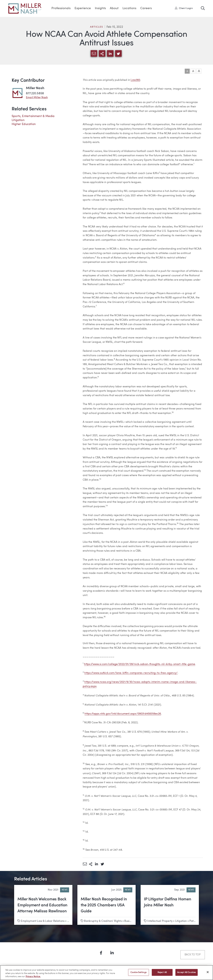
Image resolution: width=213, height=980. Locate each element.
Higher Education (24, 124)
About (114, 8)
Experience (83, 8)
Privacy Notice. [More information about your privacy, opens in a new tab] (33, 978)
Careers (146, 8)
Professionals (61, 8)
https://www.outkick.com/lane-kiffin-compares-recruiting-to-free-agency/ (131, 673)
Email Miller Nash (37, 98)
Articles (97, 27)
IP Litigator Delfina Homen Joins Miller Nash (168, 902)
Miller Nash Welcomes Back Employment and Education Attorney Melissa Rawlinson (42, 905)
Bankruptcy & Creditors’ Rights (103, 921)
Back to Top (193, 955)
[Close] (208, 973)
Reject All (162, 974)
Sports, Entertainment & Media (33, 116)
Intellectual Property (160, 921)
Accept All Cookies (187, 974)
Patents (194, 921)
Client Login (184, 8)
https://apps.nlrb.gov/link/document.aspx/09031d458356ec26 (123, 714)
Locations (129, 8)
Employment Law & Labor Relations (43, 921)
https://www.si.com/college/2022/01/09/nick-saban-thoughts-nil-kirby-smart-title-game (140, 664)
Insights (100, 8)
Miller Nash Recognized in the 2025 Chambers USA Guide (104, 905)
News (65, 890)
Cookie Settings (139, 974)
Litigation (18, 120)
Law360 (135, 80)
